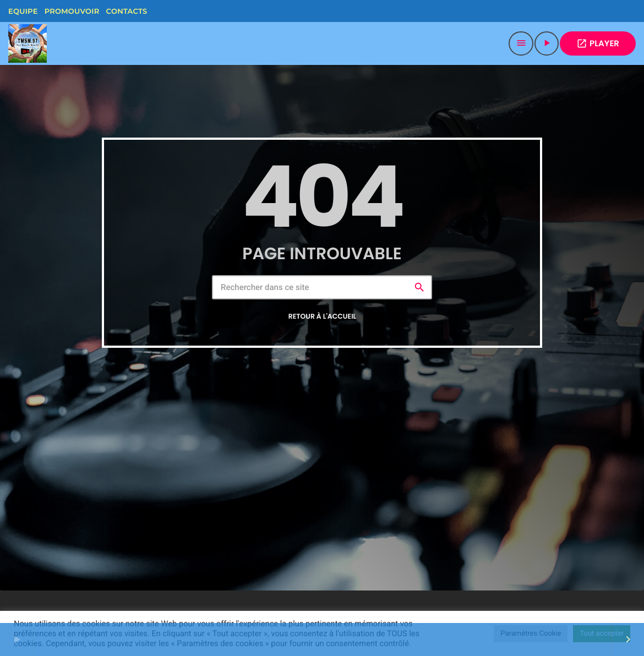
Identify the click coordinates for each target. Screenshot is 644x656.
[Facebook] (161, 11)
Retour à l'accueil (323, 317)
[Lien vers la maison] (28, 43)
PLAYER (598, 44)
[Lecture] (547, 43)
